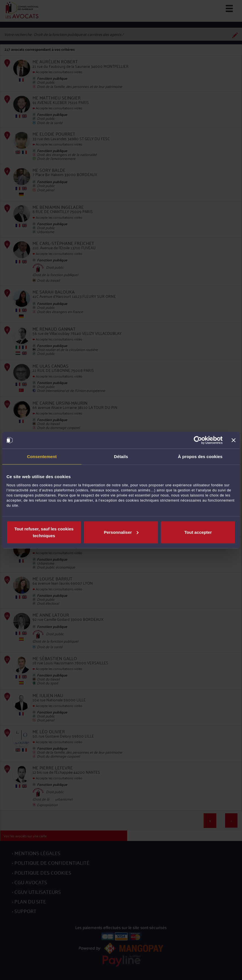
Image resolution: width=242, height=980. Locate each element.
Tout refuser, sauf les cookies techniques (44, 532)
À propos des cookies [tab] (200, 457)
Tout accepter (198, 532)
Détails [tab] (121, 457)
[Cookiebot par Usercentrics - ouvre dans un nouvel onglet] (198, 440)
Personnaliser (121, 532)
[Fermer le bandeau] (234, 440)
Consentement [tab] (42, 457)
